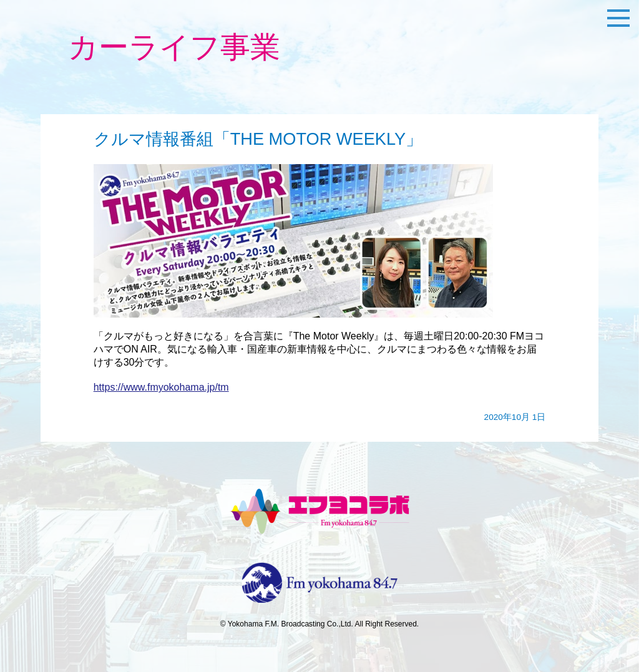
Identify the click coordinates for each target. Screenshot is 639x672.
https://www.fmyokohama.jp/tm (161, 387)
